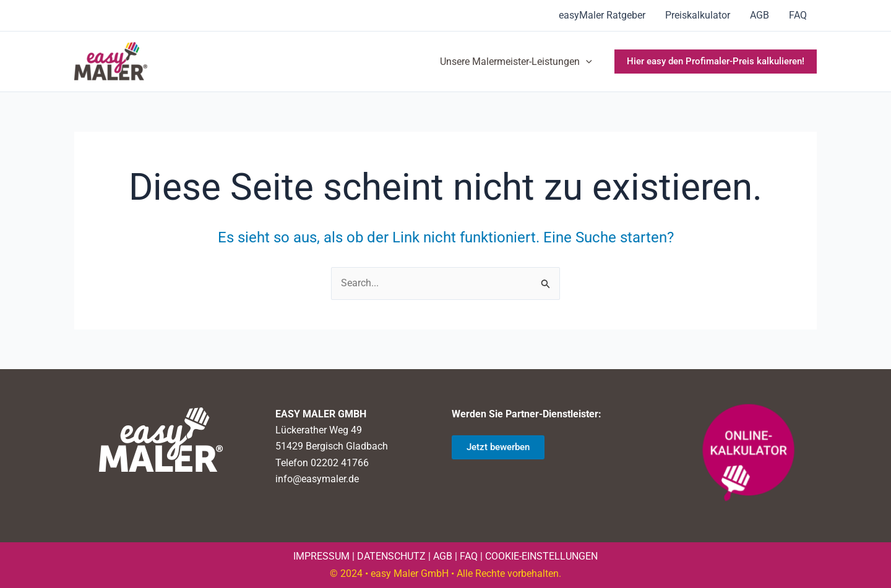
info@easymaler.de (317, 479)
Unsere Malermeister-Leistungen (516, 62)
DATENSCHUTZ (391, 556)
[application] (586, 62)
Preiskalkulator (698, 15)
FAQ (798, 15)
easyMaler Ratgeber (602, 15)
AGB (760, 15)
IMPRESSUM (321, 556)
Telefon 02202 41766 (322, 463)
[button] (716, 62)
